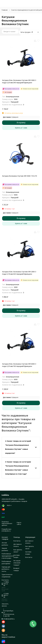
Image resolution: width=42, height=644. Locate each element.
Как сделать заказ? (18, 551)
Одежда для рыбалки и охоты (6, 569)
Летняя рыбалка (5, 544)
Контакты (17, 541)
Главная (5, 10)
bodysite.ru (7, 531)
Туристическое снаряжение (7, 576)
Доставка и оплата (17, 545)
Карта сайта (19, 523)
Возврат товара (16, 569)
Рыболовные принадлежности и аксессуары (8, 556)
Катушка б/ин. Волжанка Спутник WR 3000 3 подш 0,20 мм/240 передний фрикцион (19, 81)
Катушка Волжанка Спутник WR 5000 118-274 (19, 176)
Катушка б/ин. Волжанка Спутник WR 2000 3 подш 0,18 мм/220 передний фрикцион (19, 273)
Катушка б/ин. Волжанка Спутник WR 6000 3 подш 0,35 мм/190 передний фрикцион (19, 365)
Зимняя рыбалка (5, 549)
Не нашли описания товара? (17, 563)
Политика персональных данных (7, 523)
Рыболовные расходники (6, 562)
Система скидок (16, 556)
